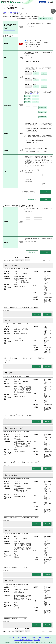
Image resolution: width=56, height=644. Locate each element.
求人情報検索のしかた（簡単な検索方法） (12, 12)
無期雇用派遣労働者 (29, 130)
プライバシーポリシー (37, 637)
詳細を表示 (47, 313)
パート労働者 (28, 138)
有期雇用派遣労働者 (43, 128)
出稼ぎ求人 (44, 43)
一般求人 (26, 40)
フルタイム (35, 40)
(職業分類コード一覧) (28, 94)
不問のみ (26, 62)
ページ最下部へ (53, 11)
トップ (5, 5)
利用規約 (47, 637)
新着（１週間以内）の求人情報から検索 (34, 149)
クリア (42, 73)
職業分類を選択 (41, 108)
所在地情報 (37, 639)
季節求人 (36, 43)
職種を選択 (26, 96)
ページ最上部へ (53, 639)
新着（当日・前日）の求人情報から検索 (34, 147)
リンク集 (9, 637)
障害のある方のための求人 (30, 45)
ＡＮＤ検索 (33, 168)
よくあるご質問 (19, 639)
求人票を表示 (37, 313)
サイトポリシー (26, 637)
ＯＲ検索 (26, 168)
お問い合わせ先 (28, 639)
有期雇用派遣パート (39, 138)
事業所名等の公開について (9, 30)
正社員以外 (33, 128)
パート (42, 40)
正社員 (26, 128)
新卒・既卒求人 (28, 43)
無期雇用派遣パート (29, 141)
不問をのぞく (34, 62)
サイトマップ (16, 637)
